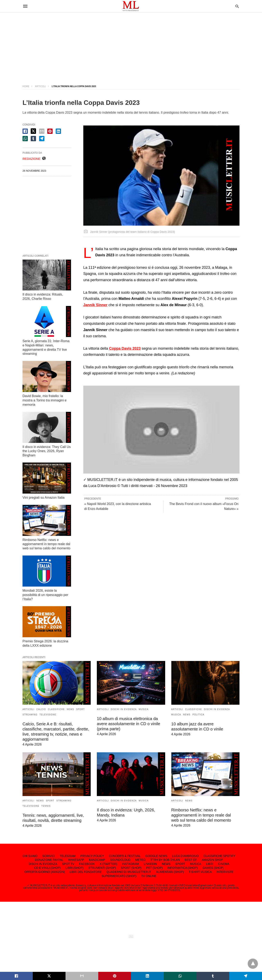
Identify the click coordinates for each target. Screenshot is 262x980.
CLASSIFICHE (56, 709)
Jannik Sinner (95, 305)
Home (26, 86)
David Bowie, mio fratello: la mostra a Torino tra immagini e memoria (45, 400)
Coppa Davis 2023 (125, 348)
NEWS (70, 709)
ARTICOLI (41, 86)
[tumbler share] (33, 139)
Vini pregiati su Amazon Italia (43, 498)
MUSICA (144, 709)
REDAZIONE (32, 159)
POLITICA (199, 715)
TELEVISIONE (48, 715)
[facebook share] (25, 131)
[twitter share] (33, 131)
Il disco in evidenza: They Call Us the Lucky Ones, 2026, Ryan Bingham (47, 451)
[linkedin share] (58, 131)
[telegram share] (42, 139)
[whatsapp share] (25, 139)
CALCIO (41, 709)
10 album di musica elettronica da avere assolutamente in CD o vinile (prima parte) (128, 724)
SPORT (80, 709)
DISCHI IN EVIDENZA (124, 709)
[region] (131, 45)
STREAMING (30, 715)
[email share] (42, 131)
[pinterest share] (50, 131)
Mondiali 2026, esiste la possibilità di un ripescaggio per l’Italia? (45, 595)
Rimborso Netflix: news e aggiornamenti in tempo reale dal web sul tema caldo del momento (46, 544)
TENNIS (46, 806)
